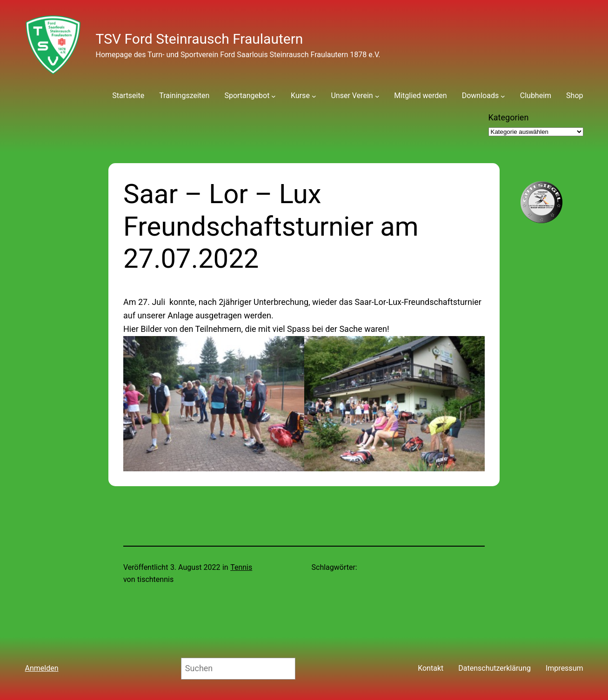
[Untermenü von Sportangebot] (274, 96)
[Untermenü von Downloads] (503, 96)
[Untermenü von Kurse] (314, 96)
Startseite (128, 96)
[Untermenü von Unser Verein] (377, 96)
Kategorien (509, 117)
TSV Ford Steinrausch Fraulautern (200, 39)
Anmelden (42, 668)
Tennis (241, 567)
